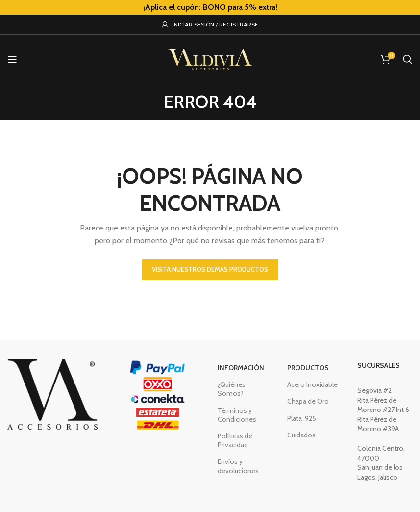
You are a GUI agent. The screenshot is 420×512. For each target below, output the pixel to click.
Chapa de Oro (308, 401)
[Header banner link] (210, 7)
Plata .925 (302, 418)
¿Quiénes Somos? (232, 389)
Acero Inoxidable (312, 384)
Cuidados (301, 435)
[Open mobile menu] (12, 59)
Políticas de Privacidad (235, 440)
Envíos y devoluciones (238, 466)
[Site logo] (210, 58)
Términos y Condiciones (237, 415)
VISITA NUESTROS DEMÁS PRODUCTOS (210, 269)
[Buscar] (408, 59)
